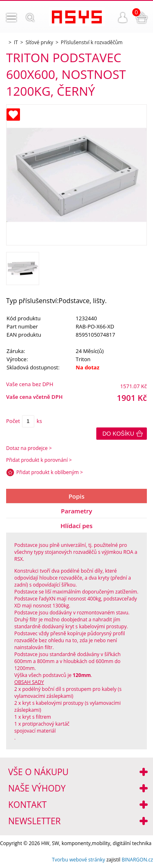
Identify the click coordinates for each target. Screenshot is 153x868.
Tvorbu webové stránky (78, 860)
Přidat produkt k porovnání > (39, 460)
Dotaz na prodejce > (29, 448)
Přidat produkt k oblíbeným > (50, 472)
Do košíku (118, 434)
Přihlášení (123, 18)
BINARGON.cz (137, 860)
